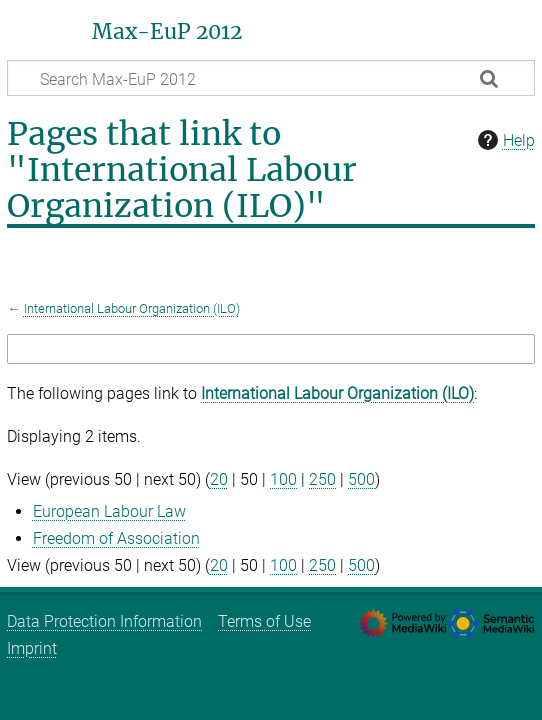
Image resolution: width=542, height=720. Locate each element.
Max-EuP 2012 (167, 32)
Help (504, 140)
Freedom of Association (116, 538)
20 (219, 479)
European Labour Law (109, 511)
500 (361, 479)
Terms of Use (264, 621)
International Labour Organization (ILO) (132, 308)
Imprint (32, 648)
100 (283, 479)
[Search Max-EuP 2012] (271, 78)
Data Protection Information (104, 621)
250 (322, 479)
